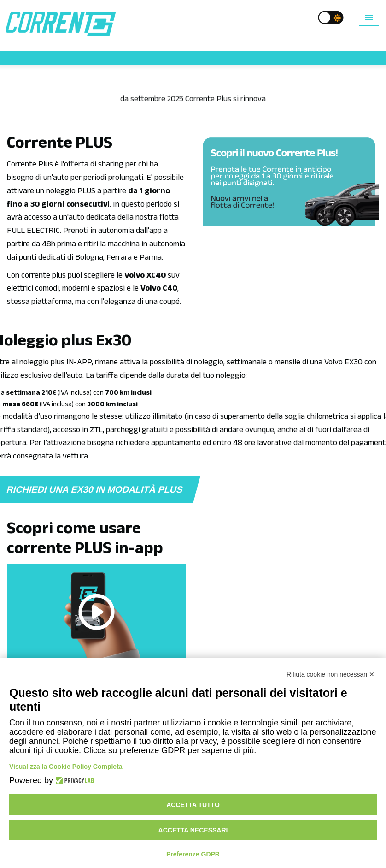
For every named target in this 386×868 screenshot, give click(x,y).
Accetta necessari (193, 830)
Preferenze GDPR (193, 854)
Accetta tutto (193, 805)
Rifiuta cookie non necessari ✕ (330, 674)
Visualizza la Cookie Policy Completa (66, 767)
